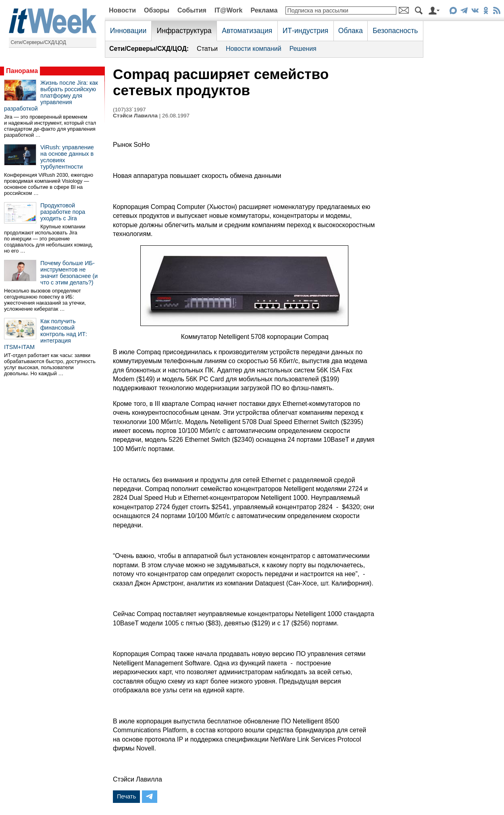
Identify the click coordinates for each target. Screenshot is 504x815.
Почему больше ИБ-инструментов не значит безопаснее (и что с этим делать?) (69, 273)
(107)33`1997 (129, 110)
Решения (303, 49)
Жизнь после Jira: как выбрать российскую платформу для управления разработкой (51, 96)
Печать (126, 796)
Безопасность (395, 31)
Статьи (207, 49)
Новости (122, 10)
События (192, 10)
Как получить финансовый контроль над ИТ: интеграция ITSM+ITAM (46, 334)
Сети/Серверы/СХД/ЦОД (39, 42)
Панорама (22, 71)
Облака (351, 31)
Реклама (264, 10)
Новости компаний (254, 49)
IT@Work (229, 10)
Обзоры (157, 10)
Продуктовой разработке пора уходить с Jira (63, 212)
